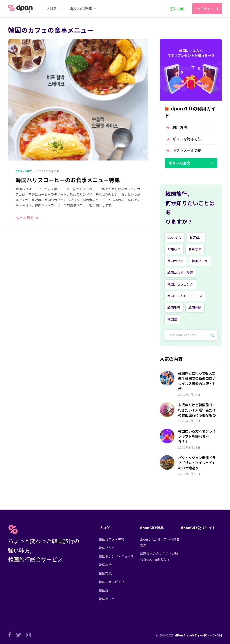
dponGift (24, 171)
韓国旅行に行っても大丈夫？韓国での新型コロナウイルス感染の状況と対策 (197, 381)
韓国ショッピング (180, 284)
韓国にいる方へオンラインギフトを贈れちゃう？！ (197, 436)
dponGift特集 (152, 528)
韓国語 (172, 319)
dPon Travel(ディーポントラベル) (198, 635)
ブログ (104, 528)
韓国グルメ (200, 261)
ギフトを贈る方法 (187, 139)
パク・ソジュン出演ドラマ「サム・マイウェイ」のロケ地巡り (197, 463)
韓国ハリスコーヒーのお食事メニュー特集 (68, 180)
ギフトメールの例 (187, 150)
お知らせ (174, 249)
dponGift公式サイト (198, 528)
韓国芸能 (195, 307)
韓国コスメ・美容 (180, 273)
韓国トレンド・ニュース (185, 296)
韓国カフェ (175, 261)
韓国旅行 (174, 307)
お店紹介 (196, 237)
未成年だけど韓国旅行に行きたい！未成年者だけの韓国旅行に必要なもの (197, 410)
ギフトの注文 (179, 163)
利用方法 (180, 127)
